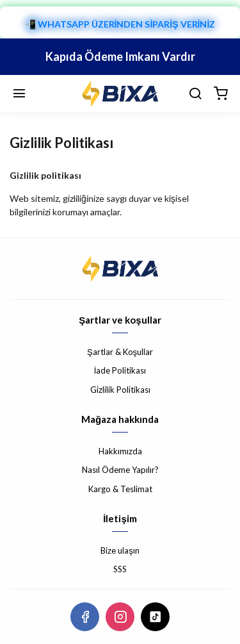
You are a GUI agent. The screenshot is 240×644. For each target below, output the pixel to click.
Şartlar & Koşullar (120, 352)
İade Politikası (120, 370)
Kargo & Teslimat (120, 489)
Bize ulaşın (120, 550)
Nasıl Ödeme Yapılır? (120, 470)
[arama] (195, 94)
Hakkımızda (120, 451)
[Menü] (19, 94)
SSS (120, 569)
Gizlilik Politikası (120, 390)
